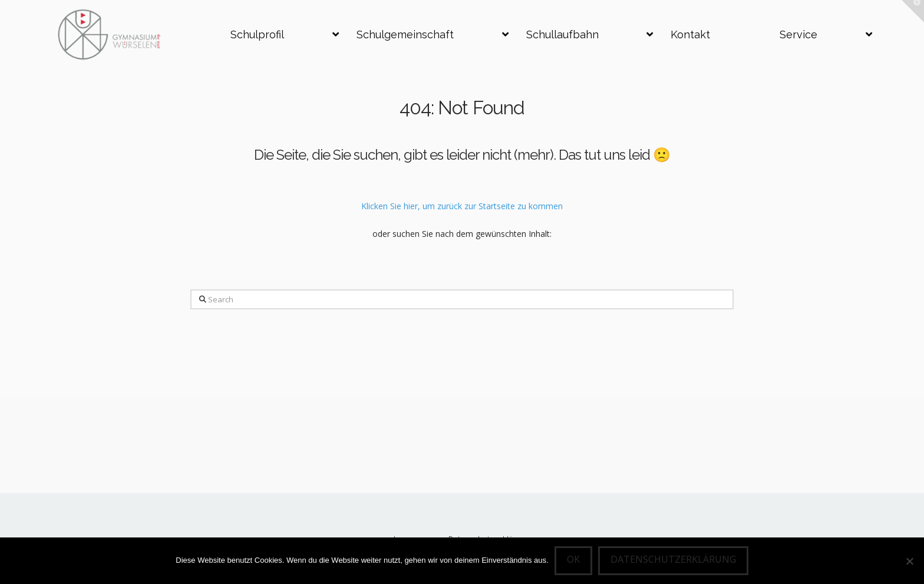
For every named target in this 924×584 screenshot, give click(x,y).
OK (573, 559)
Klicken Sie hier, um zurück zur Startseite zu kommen (462, 206)
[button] (913, 11)
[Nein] (909, 561)
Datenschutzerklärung (673, 559)
